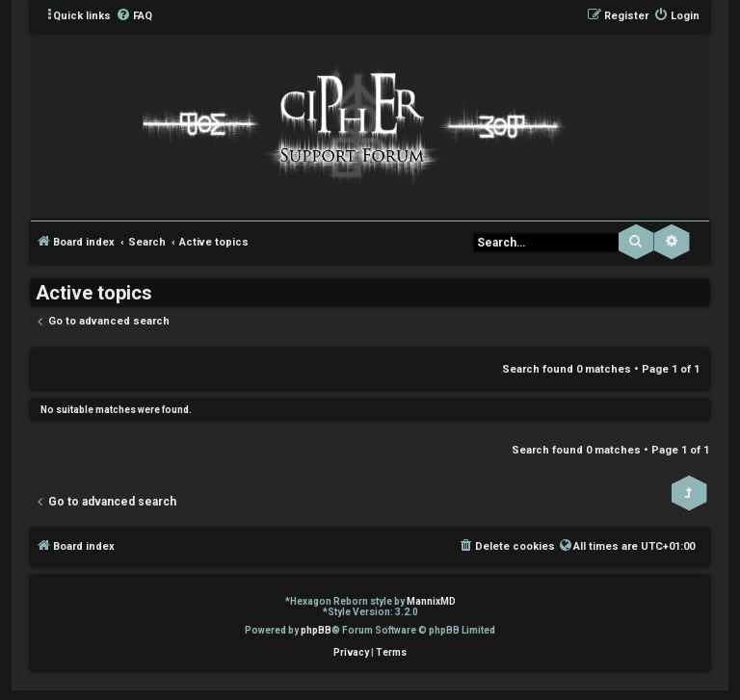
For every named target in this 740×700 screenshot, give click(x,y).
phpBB (316, 630)
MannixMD (431, 601)
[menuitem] (134, 16)
